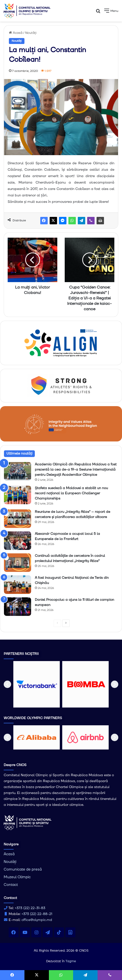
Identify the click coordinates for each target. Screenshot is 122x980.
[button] (7, 684)
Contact (11, 885)
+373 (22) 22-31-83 (30, 908)
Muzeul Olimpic (17, 877)
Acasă (16, 33)
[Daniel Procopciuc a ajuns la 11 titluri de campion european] (18, 607)
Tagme (71, 961)
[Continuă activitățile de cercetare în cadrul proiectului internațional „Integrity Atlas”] (18, 563)
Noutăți (31, 33)
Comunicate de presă (23, 869)
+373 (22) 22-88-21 (37, 914)
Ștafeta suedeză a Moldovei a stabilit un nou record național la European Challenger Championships (71, 493)
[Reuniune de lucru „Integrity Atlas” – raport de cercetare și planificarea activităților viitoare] (18, 519)
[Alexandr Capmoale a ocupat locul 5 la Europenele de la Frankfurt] (18, 541)
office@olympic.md (37, 920)
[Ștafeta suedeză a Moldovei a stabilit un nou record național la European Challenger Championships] (18, 495)
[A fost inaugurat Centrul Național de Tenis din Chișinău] (18, 585)
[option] (37, 684)
